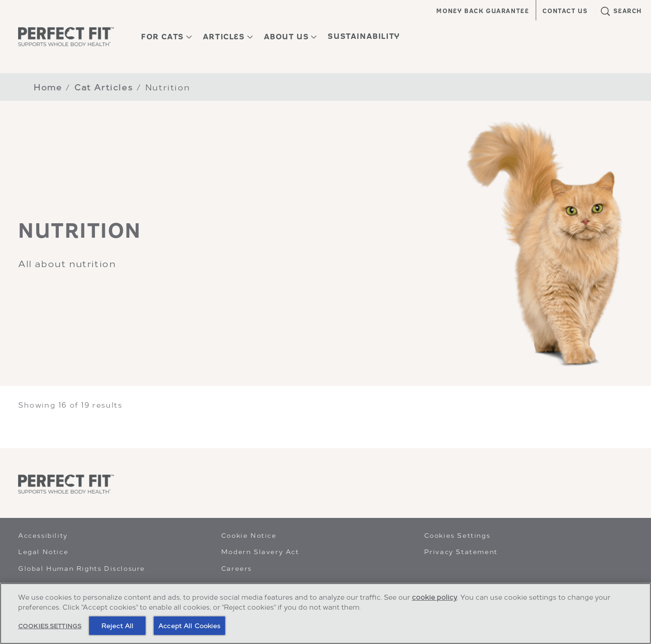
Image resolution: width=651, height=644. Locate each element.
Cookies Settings (457, 535)
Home (48, 87)
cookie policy (434, 597)
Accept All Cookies (189, 626)
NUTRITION (80, 231)
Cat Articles (104, 87)
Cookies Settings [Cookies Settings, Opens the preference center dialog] (50, 626)
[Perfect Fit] (66, 484)
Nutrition (167, 87)
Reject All (117, 626)
